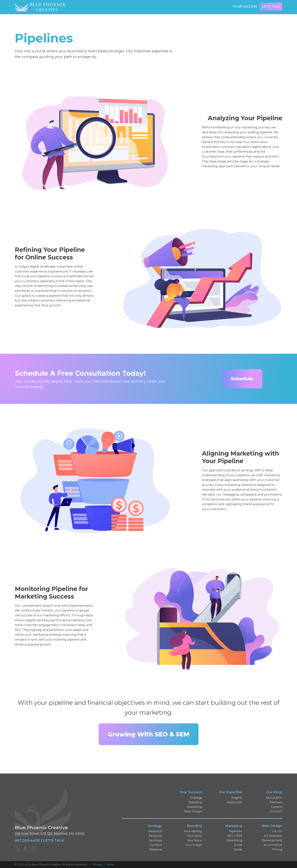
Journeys (155, 840)
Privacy (98, 864)
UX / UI (277, 831)
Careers (277, 807)
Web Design (193, 811)
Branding (195, 802)
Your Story (195, 836)
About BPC (274, 798)
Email (238, 845)
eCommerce (273, 845)
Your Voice (194, 840)
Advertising (234, 840)
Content (156, 845)
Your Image (194, 845)
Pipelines (236, 831)
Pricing (277, 849)
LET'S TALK (54, 840)
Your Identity (193, 831)
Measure (156, 849)
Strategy (196, 798)
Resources (234, 802)
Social (238, 849)
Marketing (195, 807)
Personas (155, 836)
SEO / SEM (235, 836)
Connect (276, 811)
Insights (237, 798)
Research (155, 831)
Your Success (245, 7)
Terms (110, 864)
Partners (276, 802)
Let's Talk (271, 7)
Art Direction (273, 836)
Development (272, 840)
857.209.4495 (27, 840)
